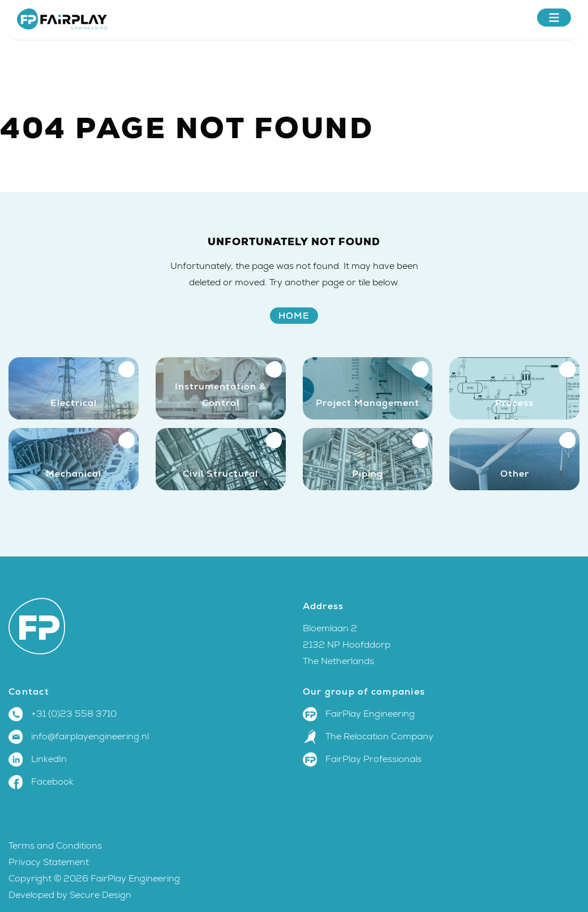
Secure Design (100, 895)
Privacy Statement (49, 862)
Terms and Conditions (56, 846)
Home (294, 316)
